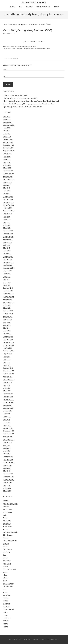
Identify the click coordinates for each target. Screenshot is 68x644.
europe (26, 49)
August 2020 (8, 154)
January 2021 (8, 142)
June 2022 (7, 119)
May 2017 (7, 248)
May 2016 (7, 279)
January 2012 (8, 397)
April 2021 (7, 134)
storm (5, 592)
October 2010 (8, 437)
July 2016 (7, 274)
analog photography (10, 504)
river (5, 581)
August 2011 (7, 411)
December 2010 (9, 431)
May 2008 (7, 485)
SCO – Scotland (9, 584)
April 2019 (7, 191)
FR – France (8, 549)
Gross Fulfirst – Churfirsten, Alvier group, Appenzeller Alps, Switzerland (29, 104)
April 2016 (7, 282)
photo (27, 47)
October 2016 (8, 265)
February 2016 (8, 288)
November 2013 (9, 345)
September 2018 (9, 211)
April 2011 (7, 422)
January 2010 (8, 459)
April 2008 (7, 488)
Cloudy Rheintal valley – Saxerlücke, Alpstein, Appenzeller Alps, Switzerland (31, 101)
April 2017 (7, 251)
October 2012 (8, 377)
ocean (5, 572)
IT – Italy (7, 552)
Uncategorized (9, 609)
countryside (8, 526)
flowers (6, 544)
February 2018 (8, 231)
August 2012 (8, 382)
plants (6, 578)
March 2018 (7, 228)
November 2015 (9, 297)
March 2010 (7, 454)
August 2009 (8, 465)
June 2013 (7, 359)
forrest (6, 546)
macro (6, 558)
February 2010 (8, 457)
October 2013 (8, 348)
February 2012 (8, 394)
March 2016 (7, 285)
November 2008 (9, 479)
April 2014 (7, 331)
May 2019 (7, 188)
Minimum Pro (26, 639)
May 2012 (7, 385)
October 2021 (8, 122)
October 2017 (8, 239)
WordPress (50, 639)
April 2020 (7, 165)
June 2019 (7, 185)
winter (48, 49)
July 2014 (7, 322)
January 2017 (8, 259)
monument (7, 561)
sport (5, 589)
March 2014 (7, 334)
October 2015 (8, 299)
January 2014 (8, 339)
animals (6, 506)
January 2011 (8, 428)
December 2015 (9, 294)
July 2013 (7, 357)
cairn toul (13, 49)
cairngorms (20, 49)
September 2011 (9, 408)
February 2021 (8, 139)
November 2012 (9, 374)
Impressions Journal (34, 3)
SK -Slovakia (8, 586)
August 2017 (8, 242)
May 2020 (7, 162)
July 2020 (7, 156)
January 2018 (8, 234)
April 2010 (7, 451)
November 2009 (9, 462)
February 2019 (8, 196)
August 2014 (8, 319)
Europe (12, 47)
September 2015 (9, 302)
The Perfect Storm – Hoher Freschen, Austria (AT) (21, 98)
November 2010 (9, 434)
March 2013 (7, 365)
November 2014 (9, 314)
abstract (6, 501)
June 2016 (7, 277)
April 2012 (7, 388)
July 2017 (7, 245)
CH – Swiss (7, 521)
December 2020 (9, 145)
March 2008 (7, 491)
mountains (18, 47)
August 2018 (8, 214)
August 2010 (8, 442)
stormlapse (7, 595)
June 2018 (7, 219)
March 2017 (7, 254)
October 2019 (8, 176)
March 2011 (7, 425)
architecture (8, 509)
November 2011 (9, 402)
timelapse (7, 604)
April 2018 (7, 225)
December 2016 (9, 262)
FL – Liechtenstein (10, 541)
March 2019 (7, 194)
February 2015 (8, 311)
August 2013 (8, 354)
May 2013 (7, 362)
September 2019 (9, 179)
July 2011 (7, 414)
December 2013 (9, 342)
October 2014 (8, 317)
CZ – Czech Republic (10, 532)
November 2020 (9, 148)
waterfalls (7, 618)
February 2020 (8, 171)
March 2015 (7, 308)
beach (5, 518)
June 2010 (7, 448)
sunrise (6, 598)
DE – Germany (8, 535)
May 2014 (7, 328)
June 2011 (7, 417)
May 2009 (7, 471)
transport (7, 606)
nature (23, 47)
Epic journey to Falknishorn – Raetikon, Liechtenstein (23, 107)
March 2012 (7, 391)
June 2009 (7, 468)
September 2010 (9, 439)
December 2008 (9, 477)
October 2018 (8, 208)
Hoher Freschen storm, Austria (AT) (16, 95)
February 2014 (8, 337)
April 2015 (7, 305)
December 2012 (9, 371)
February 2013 (8, 368)
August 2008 (8, 482)
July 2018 (7, 216)
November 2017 (9, 237)
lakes (5, 555)
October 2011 (8, 405)
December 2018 (9, 202)
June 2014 (7, 325)
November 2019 (9, 174)
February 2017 (8, 257)
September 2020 (9, 151)
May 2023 (7, 116)
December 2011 (8, 399)
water (5, 615)
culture (6, 529)
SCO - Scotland (33, 47)
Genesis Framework (39, 639)
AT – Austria (8, 512)
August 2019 (8, 182)
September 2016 (9, 268)
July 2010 (7, 445)
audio (5, 515)
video (5, 612)
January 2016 (8, 291)
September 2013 (9, 351)
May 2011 (7, 419)
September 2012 (9, 379)
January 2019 (8, 199)
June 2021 (7, 128)
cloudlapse (7, 524)
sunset (6, 601)
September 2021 (9, 125)
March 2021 (7, 136)
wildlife (6, 621)
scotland (44, 49)
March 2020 (7, 168)
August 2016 (8, 271)
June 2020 (7, 159)
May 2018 (7, 222)
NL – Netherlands (10, 569)
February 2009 (8, 474)
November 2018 (9, 205)
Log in (57, 639)
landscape (31, 49)
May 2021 (7, 131)
